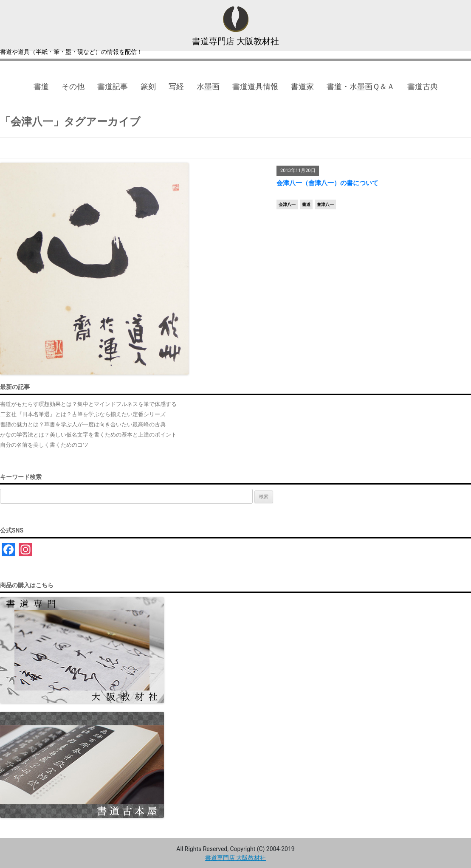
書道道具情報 (255, 86)
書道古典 (423, 86)
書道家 (302, 86)
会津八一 (287, 204)
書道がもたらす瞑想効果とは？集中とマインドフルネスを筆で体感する (88, 404)
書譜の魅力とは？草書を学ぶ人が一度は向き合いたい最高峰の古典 (83, 424)
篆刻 (148, 86)
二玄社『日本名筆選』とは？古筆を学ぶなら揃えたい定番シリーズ (83, 414)
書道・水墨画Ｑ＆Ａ (361, 86)
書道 (41, 86)
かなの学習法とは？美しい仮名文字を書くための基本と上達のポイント (88, 435)
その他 (73, 86)
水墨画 (208, 86)
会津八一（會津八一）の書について (327, 183)
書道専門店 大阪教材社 (236, 41)
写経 (176, 86)
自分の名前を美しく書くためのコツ (44, 445)
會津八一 (325, 204)
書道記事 (113, 86)
